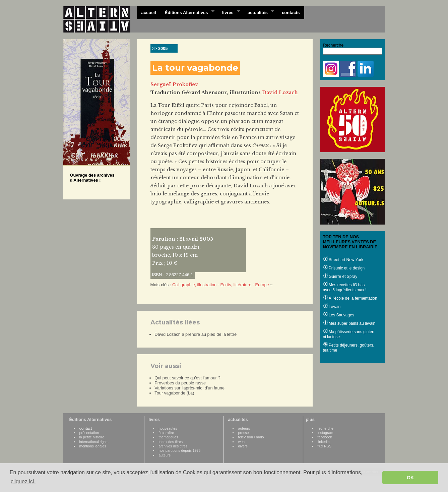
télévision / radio (251, 437)
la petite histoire (92, 437)
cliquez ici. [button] (23, 481)
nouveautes (168, 428)
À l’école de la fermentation (350, 298)
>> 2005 (160, 48)
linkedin (324, 442)
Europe (262, 285)
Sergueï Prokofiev (174, 84)
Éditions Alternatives (187, 12)
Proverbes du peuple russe (180, 383)
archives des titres (173, 446)
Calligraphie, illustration (194, 285)
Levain (332, 307)
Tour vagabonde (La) (174, 393)
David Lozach (280, 93)
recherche (326, 428)
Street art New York (343, 260)
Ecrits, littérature (236, 285)
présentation (89, 433)
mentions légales (93, 446)
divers (243, 446)
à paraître (167, 433)
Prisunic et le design (344, 268)
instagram (326, 433)
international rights (94, 442)
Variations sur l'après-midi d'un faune (189, 388)
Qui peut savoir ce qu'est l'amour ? (187, 378)
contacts (291, 13)
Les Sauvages (339, 315)
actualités (259, 12)
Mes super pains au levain (349, 323)
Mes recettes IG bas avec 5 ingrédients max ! (345, 287)
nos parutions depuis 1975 (180, 450)
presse (244, 433)
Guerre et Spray (340, 276)
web (242, 442)
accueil (149, 13)
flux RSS (325, 446)
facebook (325, 437)
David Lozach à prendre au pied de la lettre (196, 334)
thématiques (169, 437)
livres (229, 12)
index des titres (171, 442)
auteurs (165, 455)
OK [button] (410, 478)
